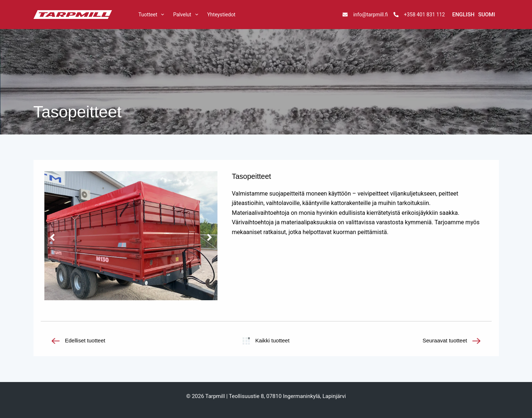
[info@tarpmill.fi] (345, 15)
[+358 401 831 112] (396, 15)
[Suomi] (487, 15)
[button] (52, 237)
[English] (463, 15)
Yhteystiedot (221, 15)
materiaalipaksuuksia (309, 222)
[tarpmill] (73, 15)
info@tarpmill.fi (370, 15)
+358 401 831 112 (425, 15)
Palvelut (187, 15)
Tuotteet (153, 15)
